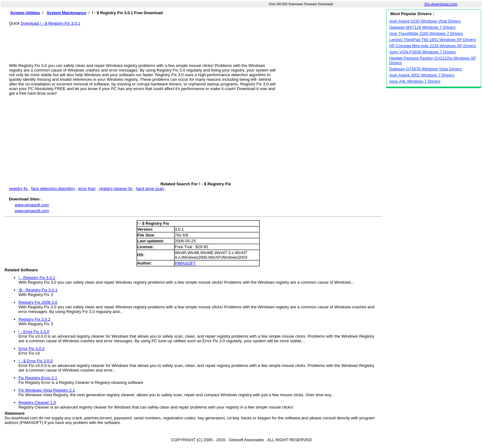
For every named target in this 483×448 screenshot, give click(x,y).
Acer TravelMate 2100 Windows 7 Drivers (426, 33)
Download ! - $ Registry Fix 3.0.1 (50, 23)
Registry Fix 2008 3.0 (38, 302)
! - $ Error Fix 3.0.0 (36, 361)
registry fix (18, 189)
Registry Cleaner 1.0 (37, 403)
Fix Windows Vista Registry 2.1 (47, 390)
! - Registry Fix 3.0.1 (37, 278)
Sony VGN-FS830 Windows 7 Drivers (422, 52)
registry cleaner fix (116, 189)
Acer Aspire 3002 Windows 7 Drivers (422, 75)
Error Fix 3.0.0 (31, 349)
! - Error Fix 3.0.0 (34, 332)
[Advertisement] (196, 39)
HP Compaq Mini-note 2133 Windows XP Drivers (432, 46)
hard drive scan (150, 189)
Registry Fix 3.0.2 (34, 319)
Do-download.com (441, 4)
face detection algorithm (53, 189)
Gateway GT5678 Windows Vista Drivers (425, 69)
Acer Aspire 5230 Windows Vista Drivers (425, 21)
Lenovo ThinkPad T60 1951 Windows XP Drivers (432, 40)
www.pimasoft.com (32, 205)
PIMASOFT (185, 263)
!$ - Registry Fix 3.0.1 (38, 290)
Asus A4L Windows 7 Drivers (415, 81)
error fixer (87, 189)
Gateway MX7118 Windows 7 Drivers (422, 27)
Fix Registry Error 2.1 (38, 378)
